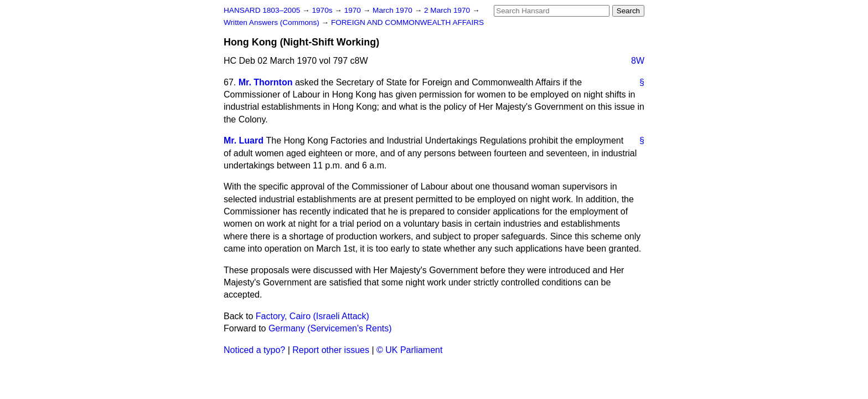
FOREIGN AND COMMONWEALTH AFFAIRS (407, 22)
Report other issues (331, 350)
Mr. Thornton (266, 82)
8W (638, 61)
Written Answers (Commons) (273, 22)
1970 (354, 10)
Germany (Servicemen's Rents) (330, 328)
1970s (323, 10)
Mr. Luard (244, 140)
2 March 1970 (448, 10)
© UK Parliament (409, 350)
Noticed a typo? (254, 350)
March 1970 (394, 10)
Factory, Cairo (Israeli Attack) (312, 316)
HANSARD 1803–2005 (262, 10)
